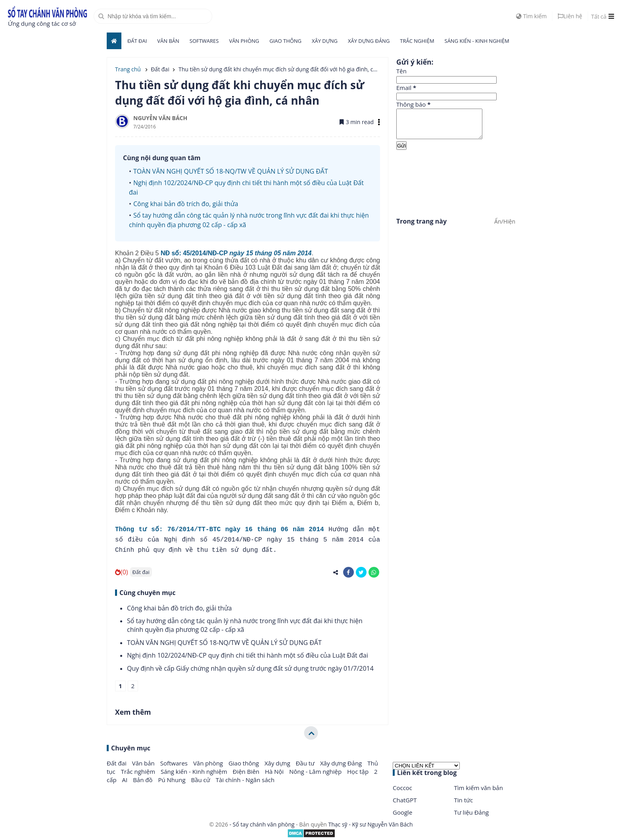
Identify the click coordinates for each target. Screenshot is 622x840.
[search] (153, 16)
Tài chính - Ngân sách (245, 780)
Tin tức (464, 800)
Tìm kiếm (531, 16)
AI (126, 780)
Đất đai (137, 41)
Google (402, 812)
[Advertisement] (456, 182)
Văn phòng (244, 41)
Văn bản (168, 41)
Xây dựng (325, 41)
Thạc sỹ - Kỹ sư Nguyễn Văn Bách (371, 824)
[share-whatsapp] (374, 572)
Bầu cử (201, 780)
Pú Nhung (172, 780)
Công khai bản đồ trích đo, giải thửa (186, 204)
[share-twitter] (361, 572)
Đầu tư (306, 763)
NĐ (236, 253)
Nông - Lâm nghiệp (316, 771)
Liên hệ (570, 16)
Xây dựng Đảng (369, 41)
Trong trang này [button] (421, 227)
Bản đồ (143, 780)
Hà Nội (275, 771)
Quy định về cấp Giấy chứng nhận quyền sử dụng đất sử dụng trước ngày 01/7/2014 (250, 668)
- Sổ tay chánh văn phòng (262, 824)
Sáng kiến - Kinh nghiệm (477, 41)
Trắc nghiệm (417, 41)
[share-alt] (336, 572)
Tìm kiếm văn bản (479, 788)
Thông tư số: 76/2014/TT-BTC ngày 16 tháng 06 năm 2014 (220, 530)
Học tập (359, 771)
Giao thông (285, 41)
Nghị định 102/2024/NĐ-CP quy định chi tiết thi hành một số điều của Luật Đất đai (248, 655)
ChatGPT (405, 800)
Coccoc (402, 788)
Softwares (204, 41)
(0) (122, 572)
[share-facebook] (348, 572)
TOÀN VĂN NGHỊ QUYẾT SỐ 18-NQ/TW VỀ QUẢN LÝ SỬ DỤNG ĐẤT (231, 171)
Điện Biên (247, 771)
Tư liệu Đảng (472, 812)
